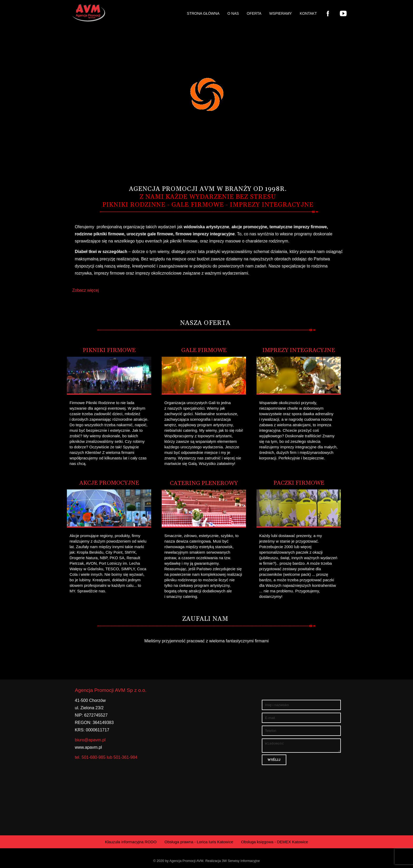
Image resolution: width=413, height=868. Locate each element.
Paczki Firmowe (299, 483)
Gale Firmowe (204, 350)
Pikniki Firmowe (109, 350)
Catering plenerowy (204, 483)
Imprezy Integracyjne (299, 350)
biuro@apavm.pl (90, 740)
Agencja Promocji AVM (186, 861)
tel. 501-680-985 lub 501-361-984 (106, 757)
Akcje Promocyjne (109, 483)
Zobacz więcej (85, 290)
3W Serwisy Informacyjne (241, 861)
